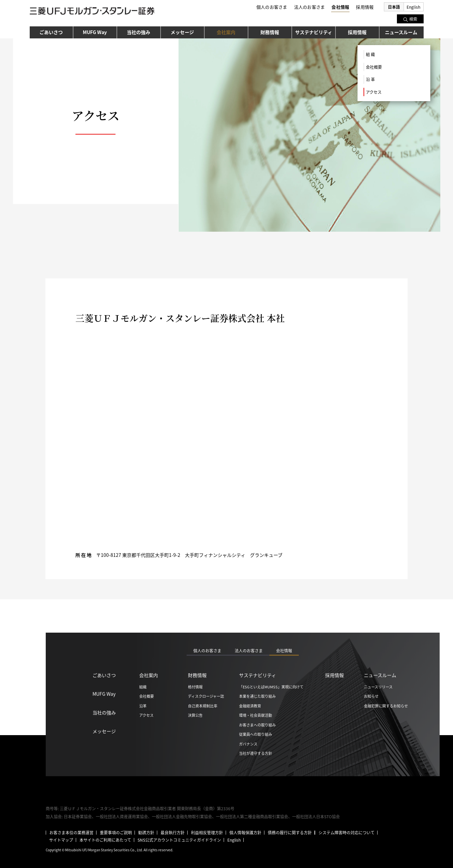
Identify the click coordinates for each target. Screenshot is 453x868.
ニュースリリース (378, 687)
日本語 (394, 7)
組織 (143, 687)
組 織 (370, 54)
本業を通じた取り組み (257, 696)
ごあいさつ (51, 32)
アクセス (374, 92)
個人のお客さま (272, 7)
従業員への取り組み (256, 734)
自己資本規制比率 (203, 706)
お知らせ (371, 696)
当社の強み (139, 32)
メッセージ (182, 32)
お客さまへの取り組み (257, 725)
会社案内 (226, 32)
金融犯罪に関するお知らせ (386, 706)
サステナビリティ (314, 32)
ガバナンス (248, 744)
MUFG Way (95, 32)
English (414, 7)
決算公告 (195, 715)
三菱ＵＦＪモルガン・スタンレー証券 (92, 12)
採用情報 (357, 32)
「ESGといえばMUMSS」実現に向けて (271, 687)
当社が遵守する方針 (256, 753)
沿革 (143, 706)
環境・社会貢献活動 (256, 715)
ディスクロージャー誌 (206, 696)
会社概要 (374, 67)
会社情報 (340, 7)
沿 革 (370, 79)
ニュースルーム (401, 32)
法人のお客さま (310, 7)
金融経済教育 (250, 706)
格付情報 (195, 687)
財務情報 (270, 32)
